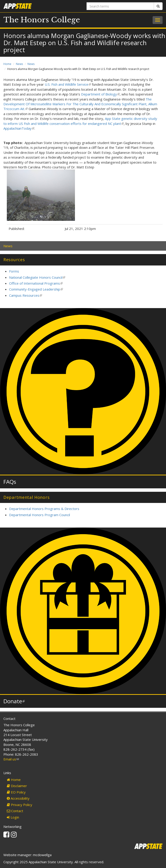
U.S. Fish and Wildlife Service (68, 84)
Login (13, 817)
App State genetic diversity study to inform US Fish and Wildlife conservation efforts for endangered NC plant (80, 121)
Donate (14, 701)
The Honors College (42, 20)
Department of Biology (100, 94)
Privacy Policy (20, 805)
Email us (11, 759)
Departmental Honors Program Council (40, 515)
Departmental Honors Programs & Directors (44, 509)
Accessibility (18, 798)
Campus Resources (26, 295)
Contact (15, 811)
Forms (14, 271)
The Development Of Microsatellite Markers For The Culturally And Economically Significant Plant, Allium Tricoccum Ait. (80, 104)
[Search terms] (120, 6)
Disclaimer (17, 786)
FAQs (10, 482)
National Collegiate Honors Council (37, 277)
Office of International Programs (36, 283)
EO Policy (16, 792)
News (19, 64)
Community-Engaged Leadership (36, 289)
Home (7, 64)
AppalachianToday (19, 128)
